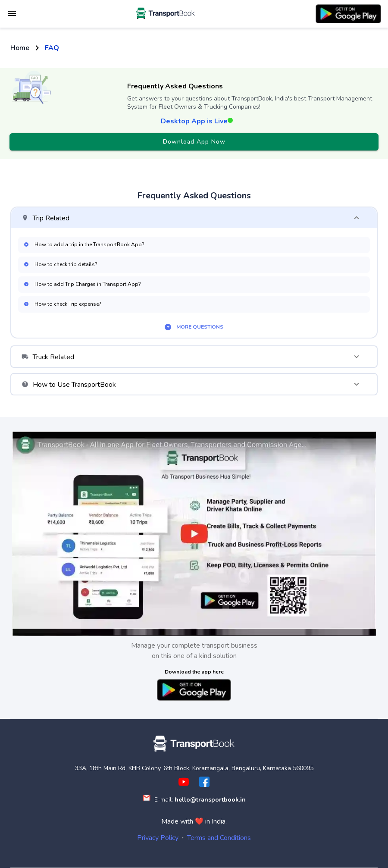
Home (20, 48)
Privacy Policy (158, 838)
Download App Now (194, 142)
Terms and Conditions (219, 838)
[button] (194, 218)
